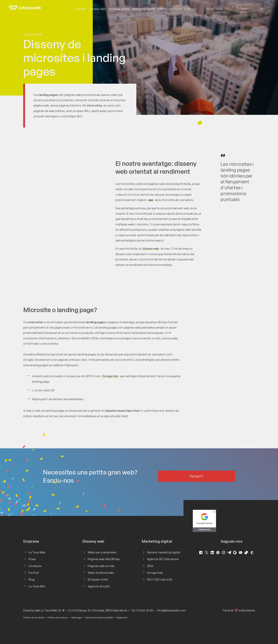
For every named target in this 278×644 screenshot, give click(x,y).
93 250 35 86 (215, 9)
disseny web (151, 249)
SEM (150, 566)
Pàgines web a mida (101, 566)
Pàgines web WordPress (104, 559)
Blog (31, 579)
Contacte (191, 9)
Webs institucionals (101, 573)
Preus (32, 559)
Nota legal (77, 617)
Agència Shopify (99, 586)
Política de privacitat (34, 617)
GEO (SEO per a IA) (160, 579)
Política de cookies (58, 617)
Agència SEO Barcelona (163, 559)
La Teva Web (37, 552)
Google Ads (110, 376)
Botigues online (98, 579)
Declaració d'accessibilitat (99, 617)
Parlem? (245, 8)
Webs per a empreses (102, 552)
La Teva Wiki (37, 586)
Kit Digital (176, 9)
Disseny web (33, 34)
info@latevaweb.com (172, 610)
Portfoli (162, 9)
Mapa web (122, 617)
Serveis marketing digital (164, 552)
